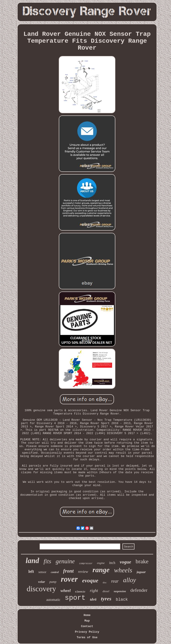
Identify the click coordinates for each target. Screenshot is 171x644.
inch (112, 563)
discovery (41, 589)
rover (69, 579)
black (122, 600)
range (101, 570)
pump (53, 582)
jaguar (141, 572)
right (94, 591)
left (31, 572)
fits (47, 561)
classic (80, 592)
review (83, 572)
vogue (125, 562)
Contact (87, 626)
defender (139, 590)
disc (105, 582)
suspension (120, 591)
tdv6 (93, 599)
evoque (90, 581)
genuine (65, 561)
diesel (106, 591)
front (68, 571)
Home (87, 615)
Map (87, 621)
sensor (42, 572)
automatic (53, 600)
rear (115, 581)
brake (142, 561)
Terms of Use (87, 637)
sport (75, 598)
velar (42, 582)
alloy (130, 580)
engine (101, 563)
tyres (106, 599)
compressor (86, 564)
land (32, 561)
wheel (66, 591)
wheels (123, 570)
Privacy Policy (87, 632)
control (55, 572)
